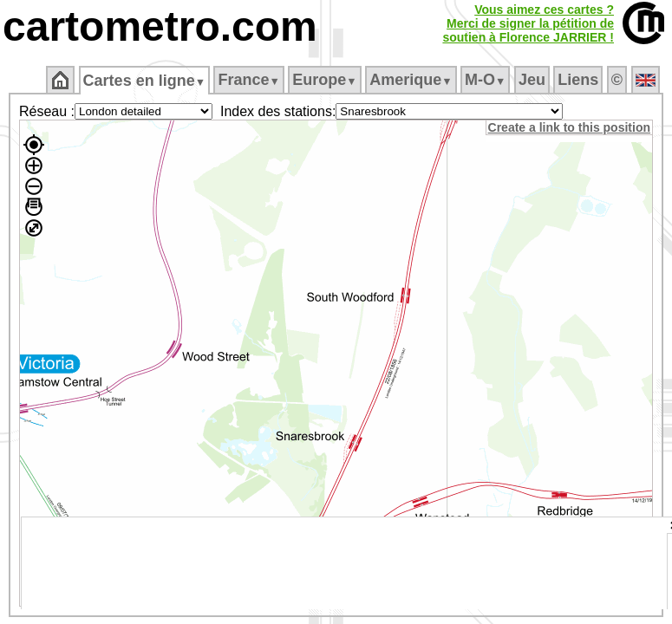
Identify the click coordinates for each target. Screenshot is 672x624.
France (250, 80)
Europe (326, 80)
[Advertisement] (344, 563)
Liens (580, 80)
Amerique (412, 80)
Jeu (533, 80)
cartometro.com (160, 26)
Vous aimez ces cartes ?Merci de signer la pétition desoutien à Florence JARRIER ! (528, 23)
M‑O (487, 80)
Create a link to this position (570, 127)
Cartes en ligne (145, 81)
